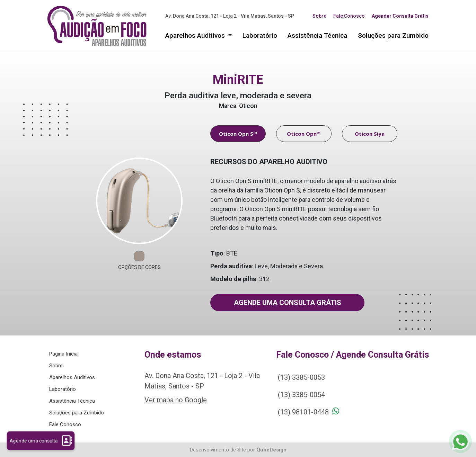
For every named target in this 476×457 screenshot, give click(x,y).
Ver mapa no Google (176, 400)
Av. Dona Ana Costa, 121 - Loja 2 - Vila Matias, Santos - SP (230, 16)
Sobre (319, 16)
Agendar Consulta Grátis (400, 16)
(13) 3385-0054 (301, 395)
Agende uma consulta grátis (288, 303)
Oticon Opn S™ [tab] (238, 134)
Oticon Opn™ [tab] (304, 134)
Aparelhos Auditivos (72, 377)
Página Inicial (64, 354)
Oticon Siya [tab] (370, 134)
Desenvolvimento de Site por (222, 450)
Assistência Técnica (317, 35)
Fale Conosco (349, 16)
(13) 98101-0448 (303, 412)
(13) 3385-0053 (301, 377)
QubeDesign (271, 450)
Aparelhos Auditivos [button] (196, 35)
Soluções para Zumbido (393, 35)
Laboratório (260, 35)
